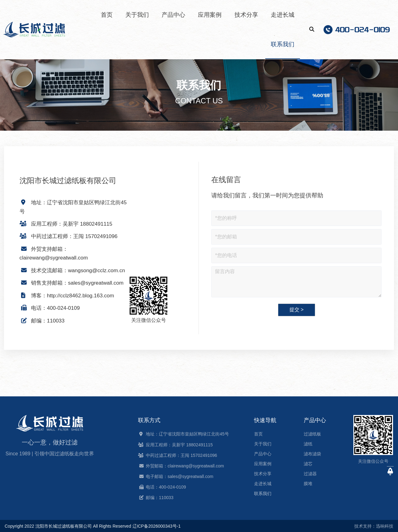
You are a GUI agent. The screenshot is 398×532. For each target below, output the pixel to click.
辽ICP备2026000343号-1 (157, 526)
